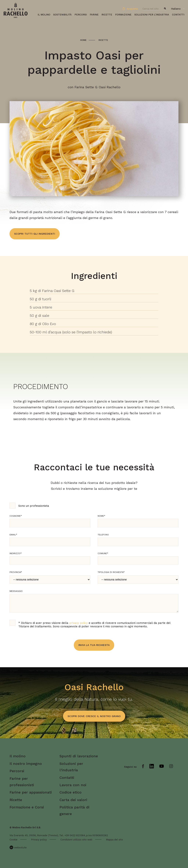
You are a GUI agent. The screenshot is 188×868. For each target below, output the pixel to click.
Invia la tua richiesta (94, 645)
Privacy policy (39, 840)
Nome (101, 516)
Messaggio (16, 591)
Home (83, 40)
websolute (18, 847)
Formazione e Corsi (27, 807)
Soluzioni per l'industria (152, 15)
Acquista (130, 9)
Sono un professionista (34, 506)
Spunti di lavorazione (79, 756)
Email (13, 535)
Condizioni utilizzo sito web (76, 840)
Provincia (16, 572)
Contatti (178, 15)
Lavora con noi (73, 785)
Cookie (13, 840)
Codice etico (70, 792)
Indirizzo (16, 553)
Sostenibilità (62, 15)
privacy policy (78, 623)
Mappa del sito (114, 840)
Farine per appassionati (31, 792)
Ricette (107, 15)
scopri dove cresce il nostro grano (94, 716)
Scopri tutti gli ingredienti (35, 234)
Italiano (176, 9)
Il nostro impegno (26, 764)
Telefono (103, 535)
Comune (103, 553)
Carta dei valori (73, 800)
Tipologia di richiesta (111, 572)
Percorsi (81, 15)
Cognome (16, 516)
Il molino (44, 15)
